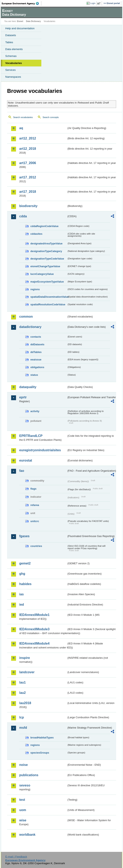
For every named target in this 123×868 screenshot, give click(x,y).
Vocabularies (14, 63)
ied (22, 605)
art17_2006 (28, 163)
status (34, 375)
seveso (25, 785)
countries (36, 546)
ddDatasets (37, 344)
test (22, 800)
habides (25, 584)
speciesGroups (40, 753)
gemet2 (25, 563)
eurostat (26, 460)
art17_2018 (28, 192)
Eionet (20, 21)
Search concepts (51, 117)
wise (23, 820)
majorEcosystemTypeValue (47, 282)
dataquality (28, 387)
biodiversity (28, 206)
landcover (27, 672)
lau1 (22, 682)
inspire (25, 658)
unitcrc (35, 521)
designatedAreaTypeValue (46, 243)
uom (23, 810)
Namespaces (13, 77)
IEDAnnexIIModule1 (34, 615)
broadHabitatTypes (42, 738)
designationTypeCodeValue (47, 259)
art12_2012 (28, 138)
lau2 (22, 693)
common (26, 317)
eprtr (23, 397)
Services (10, 70)
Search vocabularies (23, 117)
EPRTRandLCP (31, 436)
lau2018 (25, 703)
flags (33, 489)
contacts (36, 337)
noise (24, 765)
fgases (24, 536)
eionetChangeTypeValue (45, 266)
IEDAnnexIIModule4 (34, 643)
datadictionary (30, 327)
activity (35, 411)
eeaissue (36, 360)
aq (21, 128)
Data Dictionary (33, 21)
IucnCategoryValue (42, 274)
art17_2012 (28, 177)
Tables (9, 42)
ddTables (36, 352)
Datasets (11, 35)
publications (29, 775)
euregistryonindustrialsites (40, 450)
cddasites (36, 234)
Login (93, 3)
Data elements (14, 49)
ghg (22, 574)
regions (35, 289)
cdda (23, 216)
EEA (22, 3)
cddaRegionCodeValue (44, 226)
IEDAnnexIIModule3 (34, 629)
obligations (37, 367)
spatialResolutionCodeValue (48, 304)
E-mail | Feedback (16, 857)
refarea (35, 505)
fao (22, 471)
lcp (22, 717)
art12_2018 (28, 149)
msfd (23, 728)
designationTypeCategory (46, 251)
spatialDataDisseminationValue (49, 297)
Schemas (11, 56)
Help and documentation (20, 28)
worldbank (27, 835)
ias (21, 594)
